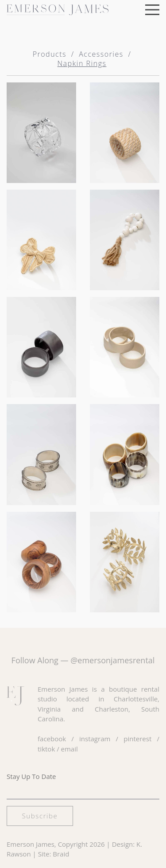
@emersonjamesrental (112, 660)
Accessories (101, 54)
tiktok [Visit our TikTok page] (46, 749)
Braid (61, 854)
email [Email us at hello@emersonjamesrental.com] (69, 749)
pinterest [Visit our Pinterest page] (137, 739)
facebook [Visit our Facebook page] (52, 739)
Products (50, 54)
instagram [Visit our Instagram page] (95, 739)
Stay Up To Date (31, 776)
